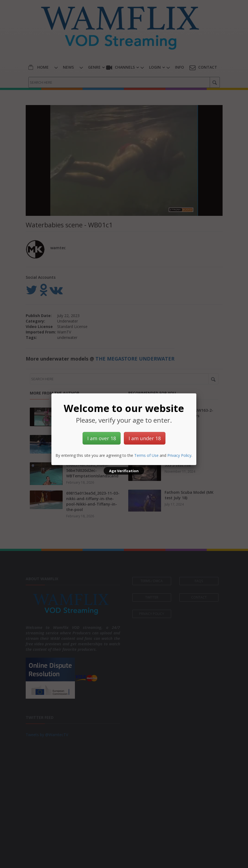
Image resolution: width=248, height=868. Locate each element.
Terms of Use (146, 455)
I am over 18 (102, 438)
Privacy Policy (179, 455)
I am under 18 (145, 438)
